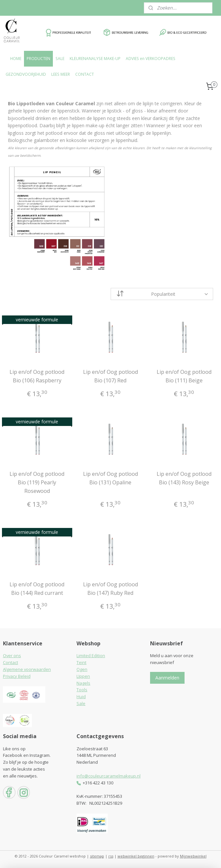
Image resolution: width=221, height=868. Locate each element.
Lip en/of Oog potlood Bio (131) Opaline (110, 478)
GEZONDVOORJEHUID (26, 74)
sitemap (97, 856)
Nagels (83, 683)
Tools (82, 690)
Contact (11, 662)
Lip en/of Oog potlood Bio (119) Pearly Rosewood (37, 482)
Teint (81, 662)
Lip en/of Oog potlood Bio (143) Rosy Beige (184, 478)
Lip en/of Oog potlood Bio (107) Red (110, 376)
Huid (81, 696)
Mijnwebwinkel (193, 856)
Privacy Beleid (17, 676)
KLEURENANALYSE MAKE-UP (95, 59)
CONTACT (85, 74)
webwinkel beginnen (136, 856)
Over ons (12, 656)
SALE (60, 59)
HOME (16, 59)
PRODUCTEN (38, 59)
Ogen (82, 669)
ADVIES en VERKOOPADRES (151, 59)
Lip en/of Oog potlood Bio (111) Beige (184, 376)
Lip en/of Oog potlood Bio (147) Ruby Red (110, 589)
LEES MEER (61, 74)
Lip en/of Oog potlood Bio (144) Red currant (37, 589)
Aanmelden (167, 678)
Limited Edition (91, 656)
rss (111, 856)
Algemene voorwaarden (27, 669)
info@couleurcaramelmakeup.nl (109, 776)
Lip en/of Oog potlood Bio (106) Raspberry (37, 376)
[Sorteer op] (162, 294)
